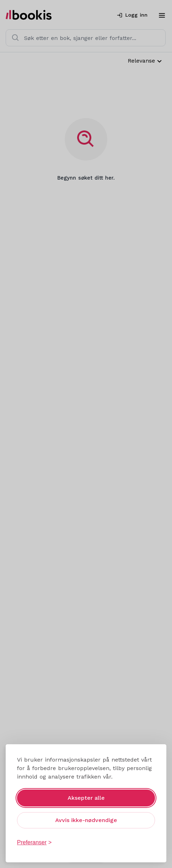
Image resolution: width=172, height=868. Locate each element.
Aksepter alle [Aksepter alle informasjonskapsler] (86, 798)
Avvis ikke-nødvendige (86, 820)
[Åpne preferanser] (34, 843)
